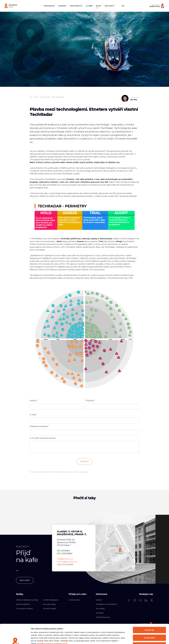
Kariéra (99, 600)
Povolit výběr (149, 621)
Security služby (49, 604)
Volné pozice (74, 600)
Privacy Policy (67, 472)
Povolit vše (149, 613)
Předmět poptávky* (39, 426)
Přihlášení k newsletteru (106, 604)
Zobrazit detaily (124, 639)
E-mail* (33, 415)
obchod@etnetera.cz (67, 562)
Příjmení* (90, 401)
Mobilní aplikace (23, 604)
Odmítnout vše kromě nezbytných (149, 629)
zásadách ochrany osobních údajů (52, 627)
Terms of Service (79, 472)
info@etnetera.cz (65, 559)
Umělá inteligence (51, 600)
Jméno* (33, 401)
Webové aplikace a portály (27, 600)
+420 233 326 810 (65, 565)
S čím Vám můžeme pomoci (43, 438)
